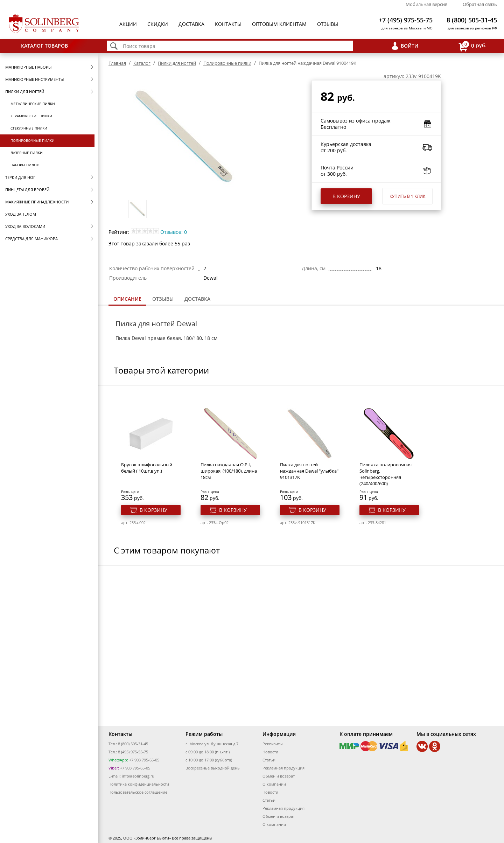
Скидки (158, 24)
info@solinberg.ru (138, 776)
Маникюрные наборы (28, 67)
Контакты (228, 24)
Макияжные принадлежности (37, 202)
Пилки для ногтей (25, 92)
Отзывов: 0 (174, 232)
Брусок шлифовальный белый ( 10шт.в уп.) (147, 468)
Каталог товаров (44, 46)
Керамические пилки (31, 116)
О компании (274, 784)
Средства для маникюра (31, 239)
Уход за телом (21, 214)
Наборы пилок (25, 165)
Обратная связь (480, 4)
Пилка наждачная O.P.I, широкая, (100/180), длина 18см (229, 471)
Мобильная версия (426, 4)
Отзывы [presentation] (163, 299)
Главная (117, 63)
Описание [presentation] (127, 299)
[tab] (127, 299)
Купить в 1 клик (407, 196)
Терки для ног (20, 177)
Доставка (191, 24)
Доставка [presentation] (197, 299)
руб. (472, 46)
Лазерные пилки (27, 153)
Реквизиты (272, 744)
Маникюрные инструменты (34, 79)
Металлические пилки (33, 104)
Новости (270, 752)
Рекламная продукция (283, 768)
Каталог (142, 63)
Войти (409, 46)
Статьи (269, 760)
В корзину (346, 196)
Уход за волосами (25, 226)
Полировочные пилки (33, 140)
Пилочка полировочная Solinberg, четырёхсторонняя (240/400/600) (386, 474)
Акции (128, 24)
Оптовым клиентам (279, 24)
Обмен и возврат (279, 776)
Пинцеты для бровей (27, 190)
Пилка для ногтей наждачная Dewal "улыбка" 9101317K (309, 471)
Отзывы (328, 24)
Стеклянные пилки (29, 128)
